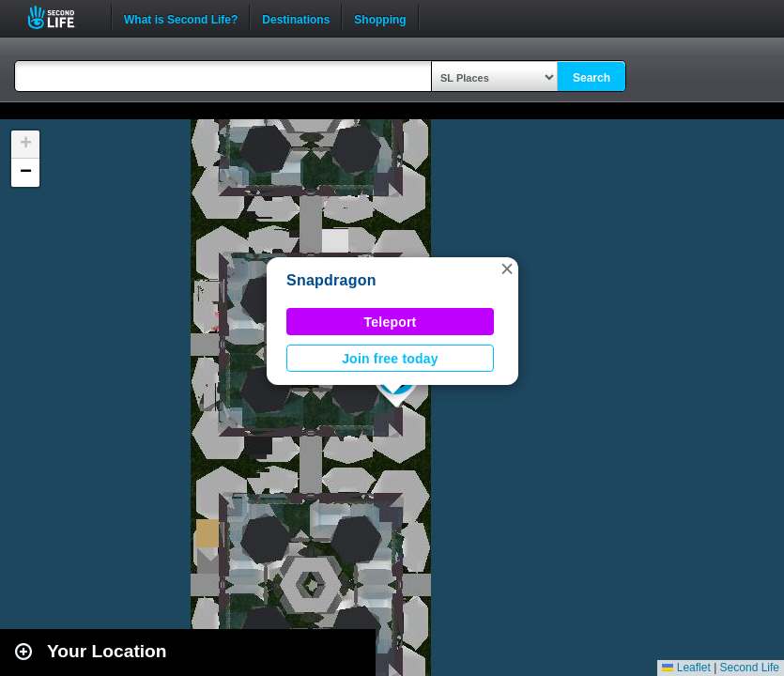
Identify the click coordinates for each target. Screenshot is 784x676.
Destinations (296, 18)
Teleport (391, 322)
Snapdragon (331, 280)
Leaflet (686, 668)
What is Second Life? (181, 18)
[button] (507, 269)
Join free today (390, 359)
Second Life (61, 17)
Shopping (380, 18)
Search (592, 78)
